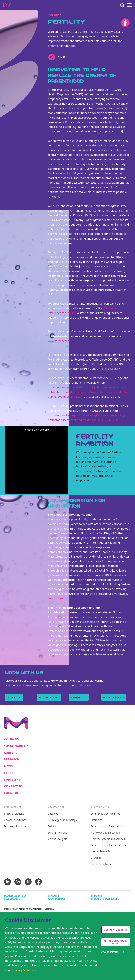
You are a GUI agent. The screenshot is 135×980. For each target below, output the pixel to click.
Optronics (96, 820)
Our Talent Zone (49, 697)
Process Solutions (14, 814)
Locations (13, 793)
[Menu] (129, 5)
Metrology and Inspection (105, 833)
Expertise (54, 15)
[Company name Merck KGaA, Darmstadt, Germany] (8, 5)
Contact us (13, 786)
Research (12, 760)
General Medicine (57, 833)
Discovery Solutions (15, 826)
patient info (79, 697)
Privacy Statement (25, 970)
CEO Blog (96, 858)
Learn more (55, 598)
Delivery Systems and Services (108, 839)
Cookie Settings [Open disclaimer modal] (110, 952)
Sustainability (17, 746)
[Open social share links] (52, 57)
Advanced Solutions (15, 820)
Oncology (53, 814)
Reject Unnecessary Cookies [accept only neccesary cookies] (116, 942)
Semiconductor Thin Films (105, 814)
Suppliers (12, 780)
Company (12, 739)
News (8, 766)
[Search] (122, 5)
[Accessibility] (125, 23)
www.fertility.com (59, 341)
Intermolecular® (100, 852)
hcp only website (114, 697)
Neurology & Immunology (62, 820)
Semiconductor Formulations (107, 826)
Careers (11, 753)
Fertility (52, 826)
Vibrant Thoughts (57, 839)
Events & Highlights (102, 864)
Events (10, 773)
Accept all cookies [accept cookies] (116, 930)
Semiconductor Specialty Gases (108, 845)
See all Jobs (14, 697)
